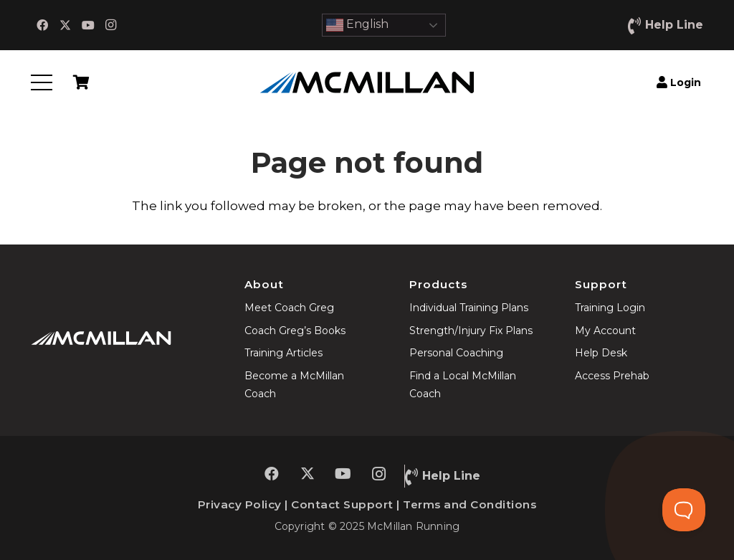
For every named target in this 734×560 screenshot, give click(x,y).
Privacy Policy (240, 504)
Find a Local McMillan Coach (463, 385)
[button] (41, 82)
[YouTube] (88, 25)
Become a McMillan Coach (294, 385)
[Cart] (81, 82)
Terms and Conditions (470, 504)
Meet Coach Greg (289, 308)
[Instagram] (111, 25)
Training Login (610, 308)
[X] (65, 25)
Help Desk (601, 353)
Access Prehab (612, 376)
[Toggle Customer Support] (684, 510)
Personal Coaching (456, 353)
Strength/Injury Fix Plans (471, 331)
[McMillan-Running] (367, 82)
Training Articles (283, 353)
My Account (605, 331)
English (357, 25)
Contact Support (342, 504)
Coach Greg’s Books (295, 331)
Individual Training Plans (469, 308)
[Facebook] (42, 25)
